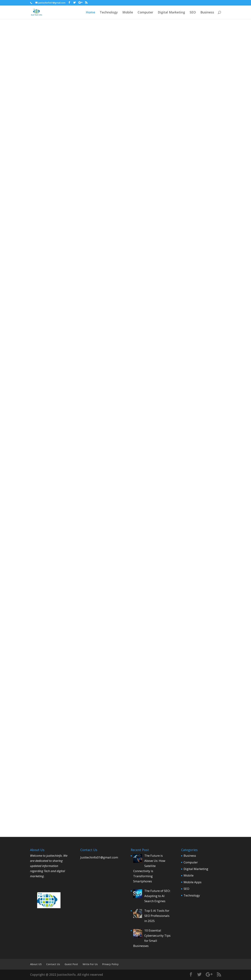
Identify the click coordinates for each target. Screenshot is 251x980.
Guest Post (71, 964)
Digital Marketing (171, 13)
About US (36, 964)
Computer (145, 13)
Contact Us (53, 964)
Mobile (128, 13)
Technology (109, 13)
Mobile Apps (193, 882)
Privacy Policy (110, 964)
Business (207, 13)
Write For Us (90, 964)
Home (90, 13)
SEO (193, 13)
